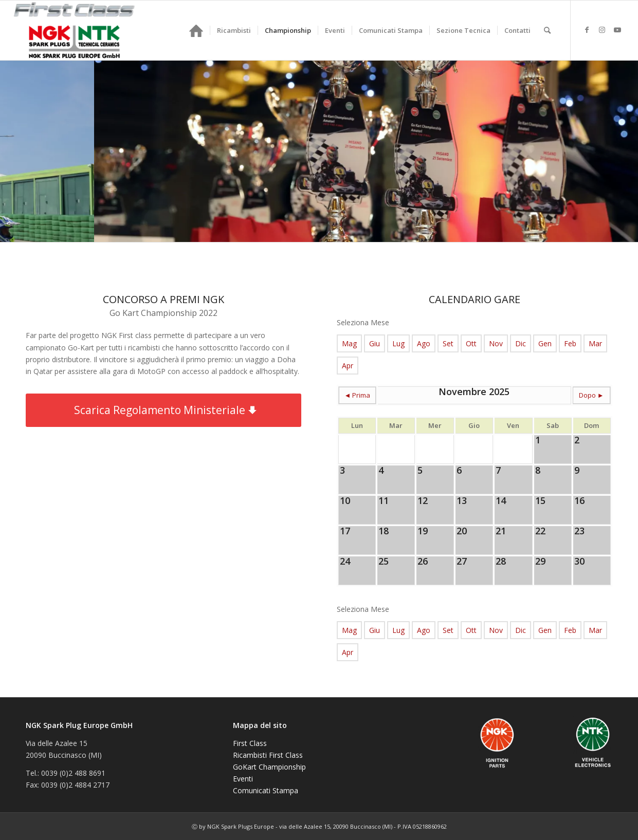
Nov (496, 343)
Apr (348, 366)
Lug (398, 343)
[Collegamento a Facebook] (587, 30)
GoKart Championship (269, 767)
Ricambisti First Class (268, 755)
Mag (349, 343)
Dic (521, 343)
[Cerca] (547, 30)
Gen (545, 343)
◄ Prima (358, 395)
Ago (424, 343)
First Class (250, 743)
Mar (595, 343)
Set (448, 343)
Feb (570, 343)
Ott (471, 343)
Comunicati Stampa (266, 790)
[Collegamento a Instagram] (602, 30)
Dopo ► (591, 395)
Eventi (243, 779)
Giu (375, 343)
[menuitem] (196, 30)
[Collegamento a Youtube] (617, 30)
